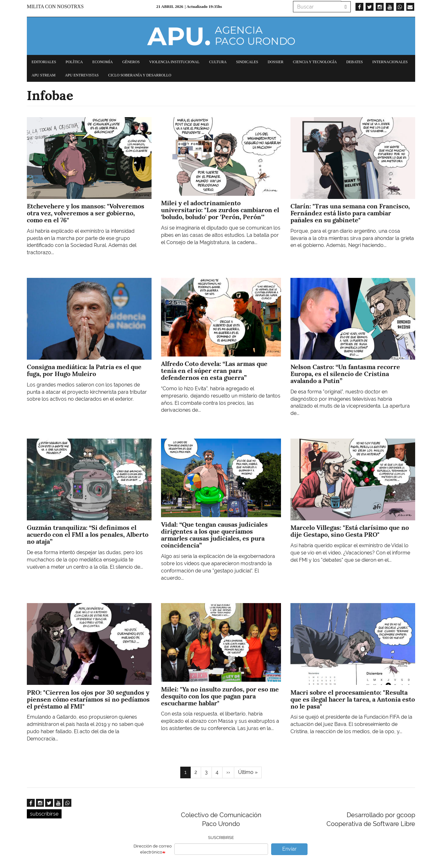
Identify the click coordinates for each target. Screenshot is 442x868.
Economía (102, 62)
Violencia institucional (174, 62)
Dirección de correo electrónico (153, 849)
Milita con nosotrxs (55, 6)
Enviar (290, 849)
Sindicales (247, 62)
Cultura (218, 62)
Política (74, 62)
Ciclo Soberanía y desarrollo (140, 75)
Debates (355, 62)
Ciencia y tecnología (315, 62)
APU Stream (44, 75)
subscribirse (44, 814)
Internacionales (390, 62)
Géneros (131, 62)
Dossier (276, 62)
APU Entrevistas (82, 75)
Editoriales (44, 62)
